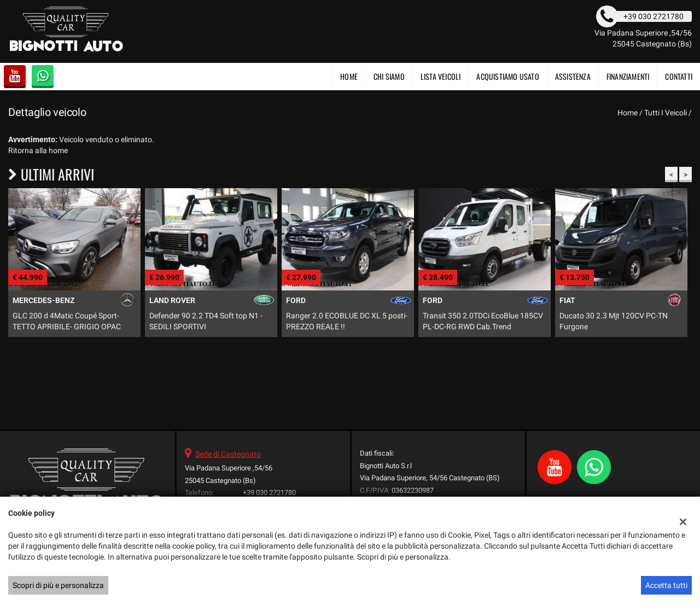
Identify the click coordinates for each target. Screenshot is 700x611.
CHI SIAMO (389, 76)
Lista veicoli (441, 76)
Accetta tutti (666, 585)
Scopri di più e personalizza (58, 585)
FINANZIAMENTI (628, 76)
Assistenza (573, 76)
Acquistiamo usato (507, 76)
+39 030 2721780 (269, 493)
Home (349, 76)
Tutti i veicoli (666, 113)
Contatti (679, 76)
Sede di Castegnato (228, 454)
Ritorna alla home (38, 150)
